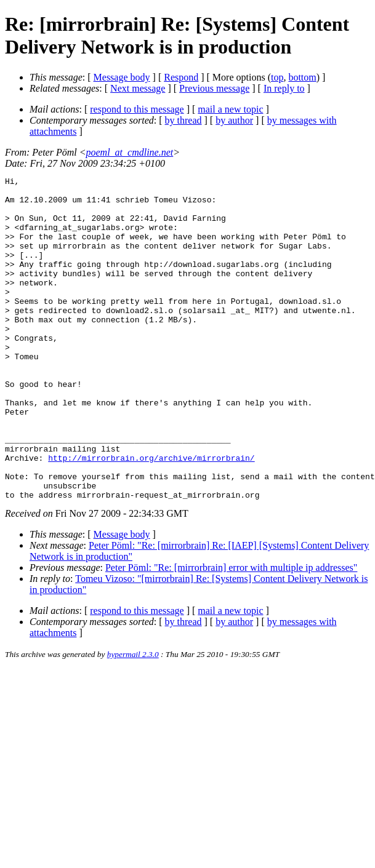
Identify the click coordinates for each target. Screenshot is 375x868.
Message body (122, 77)
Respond (181, 77)
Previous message (214, 88)
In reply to (284, 88)
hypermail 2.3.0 (133, 719)
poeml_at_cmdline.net (130, 152)
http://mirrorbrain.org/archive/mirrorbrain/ (151, 515)
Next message (138, 88)
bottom (302, 77)
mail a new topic (230, 109)
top (277, 77)
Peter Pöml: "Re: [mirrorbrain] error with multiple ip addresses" (231, 632)
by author (234, 120)
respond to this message (137, 109)
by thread (183, 120)
